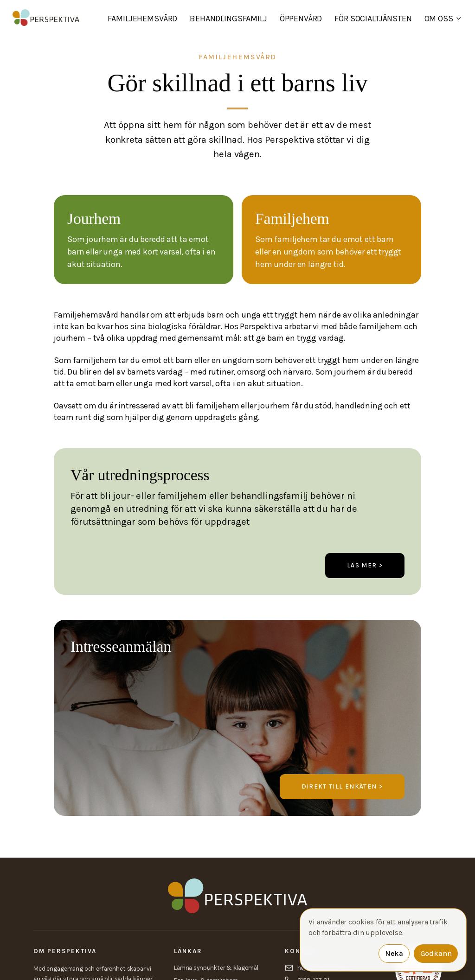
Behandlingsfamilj (228, 19)
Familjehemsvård (142, 19)
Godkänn (436, 954)
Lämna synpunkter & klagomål (216, 968)
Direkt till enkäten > (342, 786)
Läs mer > (365, 565)
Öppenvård (301, 19)
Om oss (443, 19)
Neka (394, 954)
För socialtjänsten (373, 19)
